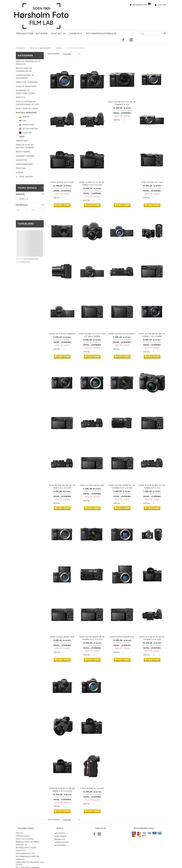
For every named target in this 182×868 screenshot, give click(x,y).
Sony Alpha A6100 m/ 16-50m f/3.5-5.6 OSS (62, 480)
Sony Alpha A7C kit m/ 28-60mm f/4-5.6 (122, 102)
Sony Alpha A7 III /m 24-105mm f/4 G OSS (152, 630)
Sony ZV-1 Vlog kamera (62, 330)
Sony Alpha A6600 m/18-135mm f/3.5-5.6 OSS (92, 630)
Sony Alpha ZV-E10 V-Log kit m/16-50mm (92, 331)
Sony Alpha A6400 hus (62, 628)
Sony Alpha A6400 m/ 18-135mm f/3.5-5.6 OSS (122, 480)
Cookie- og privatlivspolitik (30, 861)
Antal (57, 196)
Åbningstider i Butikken (32, 34)
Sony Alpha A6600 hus (122, 628)
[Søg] (165, 33)
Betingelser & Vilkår (26, 836)
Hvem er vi (76, 34)
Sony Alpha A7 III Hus (92, 778)
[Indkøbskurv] (140, 5)
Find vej (20, 822)
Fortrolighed (23, 825)
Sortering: (54, 54)
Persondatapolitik (25, 842)
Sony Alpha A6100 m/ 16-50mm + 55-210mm (152, 331)
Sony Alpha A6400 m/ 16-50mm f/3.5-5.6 (152, 480)
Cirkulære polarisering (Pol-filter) (30, 852)
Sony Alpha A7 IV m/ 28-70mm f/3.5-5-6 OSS (92, 182)
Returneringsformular (101, 34)
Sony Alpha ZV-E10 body (122, 330)
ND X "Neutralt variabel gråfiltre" (28, 857)
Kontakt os (59, 34)
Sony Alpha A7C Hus (152, 181)
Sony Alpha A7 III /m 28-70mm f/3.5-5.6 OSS (62, 779)
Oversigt (20, 848)
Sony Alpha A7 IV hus (62, 181)
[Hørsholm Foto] (41, 15)
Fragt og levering (25, 828)
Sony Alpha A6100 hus (92, 479)
